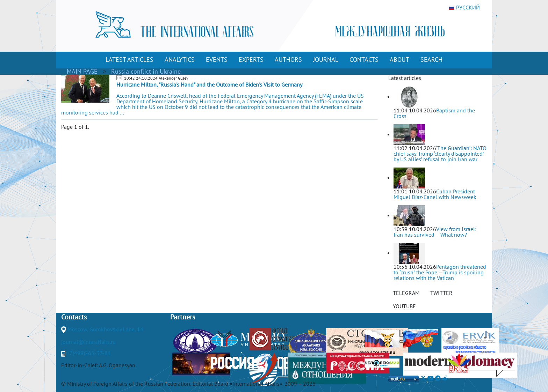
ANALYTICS (180, 60)
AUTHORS (288, 60)
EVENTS (217, 60)
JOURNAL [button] (326, 60)
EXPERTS (251, 60)
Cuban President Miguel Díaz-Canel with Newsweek (435, 194)
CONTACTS (364, 60)
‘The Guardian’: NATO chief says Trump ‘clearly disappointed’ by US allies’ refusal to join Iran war (440, 154)
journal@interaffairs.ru (88, 342)
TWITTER (441, 293)
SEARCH (431, 60)
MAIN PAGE (82, 71)
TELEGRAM (406, 293)
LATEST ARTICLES (129, 60)
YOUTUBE (404, 306)
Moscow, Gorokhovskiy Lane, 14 (105, 329)
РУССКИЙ (464, 8)
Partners (183, 317)
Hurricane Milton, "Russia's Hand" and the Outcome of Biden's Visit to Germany (209, 84)
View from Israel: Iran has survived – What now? (435, 232)
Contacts (74, 317)
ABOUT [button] (399, 60)
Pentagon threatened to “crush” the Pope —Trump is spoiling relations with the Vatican (440, 272)
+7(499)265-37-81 (89, 353)
